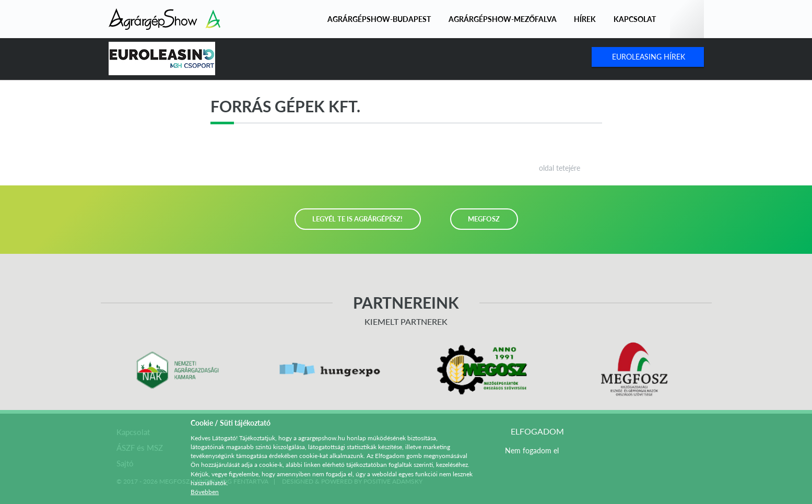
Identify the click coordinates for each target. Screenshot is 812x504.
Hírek (585, 19)
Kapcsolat (635, 19)
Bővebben (205, 492)
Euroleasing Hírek (649, 57)
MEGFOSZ (484, 219)
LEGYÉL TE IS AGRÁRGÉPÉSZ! (357, 219)
